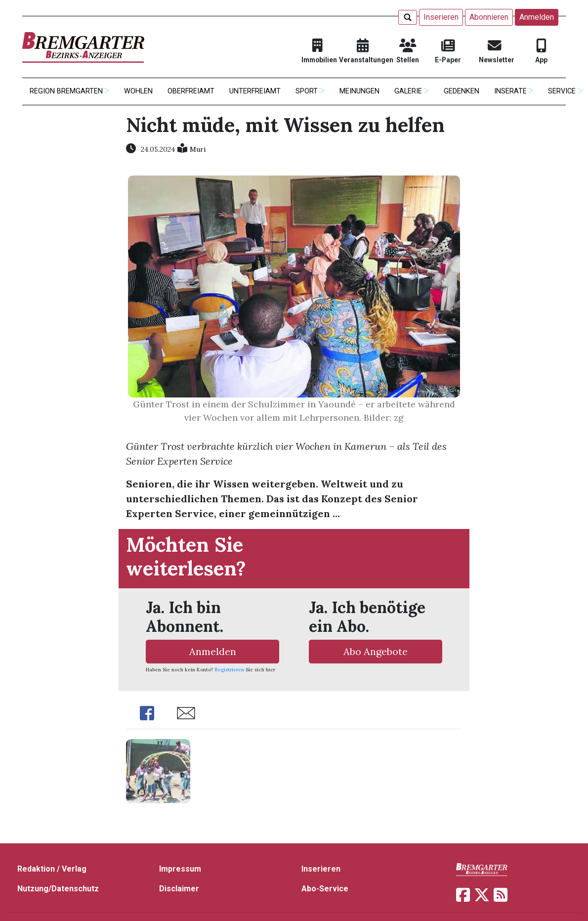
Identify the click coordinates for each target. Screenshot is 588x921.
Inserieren (441, 17)
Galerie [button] (408, 91)
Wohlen (138, 91)
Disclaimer (179, 889)
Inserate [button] (510, 91)
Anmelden (537, 17)
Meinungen (359, 91)
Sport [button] (307, 91)
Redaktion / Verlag (52, 869)
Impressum (180, 869)
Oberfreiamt (191, 91)
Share (147, 713)
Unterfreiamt (255, 91)
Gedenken (462, 91)
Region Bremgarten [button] (66, 91)
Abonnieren (489, 17)
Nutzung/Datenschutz (58, 889)
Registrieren (230, 670)
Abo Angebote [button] (376, 651)
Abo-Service (325, 889)
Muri (198, 149)
